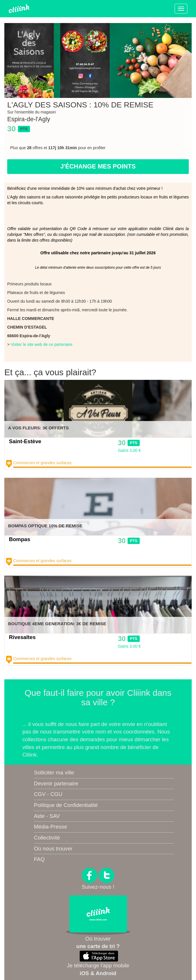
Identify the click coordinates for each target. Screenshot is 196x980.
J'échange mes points (98, 166)
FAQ (39, 859)
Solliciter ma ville (54, 773)
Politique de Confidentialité (66, 805)
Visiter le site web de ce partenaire (42, 344)
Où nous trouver (53, 849)
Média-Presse (50, 827)
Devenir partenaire (56, 783)
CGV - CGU (48, 794)
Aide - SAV (47, 816)
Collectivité (47, 838)
